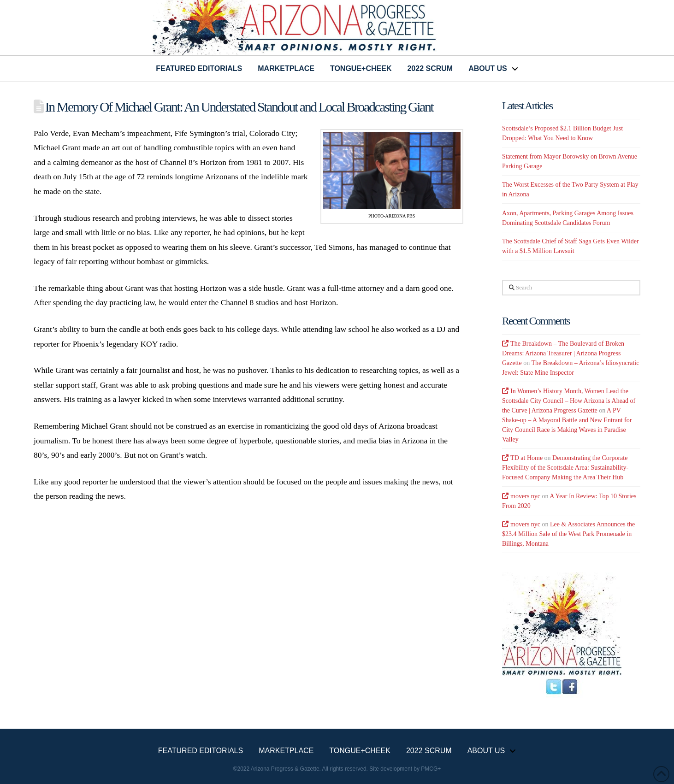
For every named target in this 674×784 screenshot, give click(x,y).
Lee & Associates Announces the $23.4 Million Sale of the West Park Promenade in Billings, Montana (568, 534)
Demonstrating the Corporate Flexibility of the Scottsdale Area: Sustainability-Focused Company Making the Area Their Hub (565, 468)
